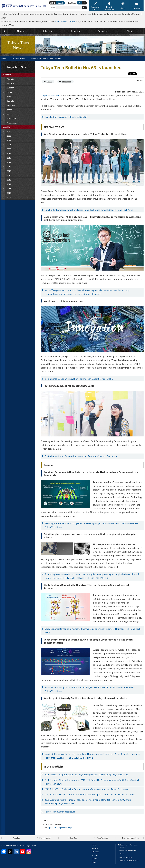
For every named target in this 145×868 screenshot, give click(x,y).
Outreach (95, 859)
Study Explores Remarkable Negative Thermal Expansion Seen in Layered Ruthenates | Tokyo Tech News (93, 631)
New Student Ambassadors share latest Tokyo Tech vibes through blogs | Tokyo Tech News (89, 210)
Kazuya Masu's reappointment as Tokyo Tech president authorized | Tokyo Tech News (86, 774)
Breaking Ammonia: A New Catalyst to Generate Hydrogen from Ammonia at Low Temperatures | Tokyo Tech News (92, 525)
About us (16, 838)
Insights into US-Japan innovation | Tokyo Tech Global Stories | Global (79, 379)
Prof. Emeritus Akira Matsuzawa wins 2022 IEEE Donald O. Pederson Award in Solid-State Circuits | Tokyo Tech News (92, 782)
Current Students (126, 857)
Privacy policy (45, 838)
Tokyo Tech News (19, 58)
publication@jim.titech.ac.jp (61, 828)
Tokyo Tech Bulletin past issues (60, 812)
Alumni (123, 854)
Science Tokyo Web (64, 21)
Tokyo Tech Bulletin (50, 95)
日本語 (53, 3)
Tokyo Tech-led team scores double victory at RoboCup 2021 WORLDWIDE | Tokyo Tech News (90, 794)
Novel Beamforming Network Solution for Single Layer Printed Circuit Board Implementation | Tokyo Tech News (91, 689)
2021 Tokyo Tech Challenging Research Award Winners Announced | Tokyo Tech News (86, 789)
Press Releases (102, 838)
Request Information (130, 838)
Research (95, 855)
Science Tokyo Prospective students (129, 846)
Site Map (74, 838)
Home (4, 58)
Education (95, 852)
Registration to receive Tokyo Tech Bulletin (66, 117)
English (61, 3)
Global (49, 82)
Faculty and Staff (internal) (129, 861)
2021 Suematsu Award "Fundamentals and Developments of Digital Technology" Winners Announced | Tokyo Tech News (88, 802)
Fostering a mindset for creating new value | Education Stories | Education (81, 456)
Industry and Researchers (129, 850)
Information (67, 82)
